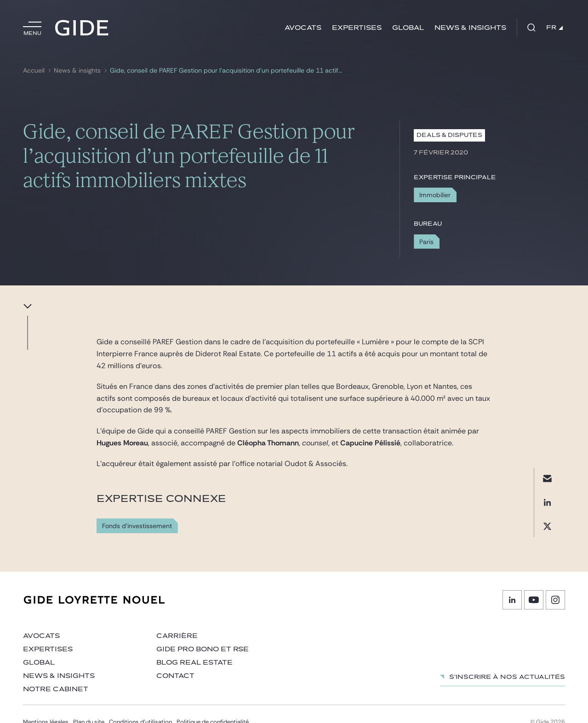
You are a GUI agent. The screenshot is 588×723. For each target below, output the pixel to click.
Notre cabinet (56, 689)
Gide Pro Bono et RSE (203, 649)
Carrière (177, 636)
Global (408, 28)
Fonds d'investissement (137, 526)
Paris (426, 242)
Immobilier (435, 195)
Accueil (34, 71)
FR (554, 28)
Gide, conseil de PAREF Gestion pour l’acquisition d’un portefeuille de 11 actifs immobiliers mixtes (228, 71)
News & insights (470, 28)
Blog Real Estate (194, 663)
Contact (175, 676)
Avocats (303, 28)
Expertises (357, 28)
